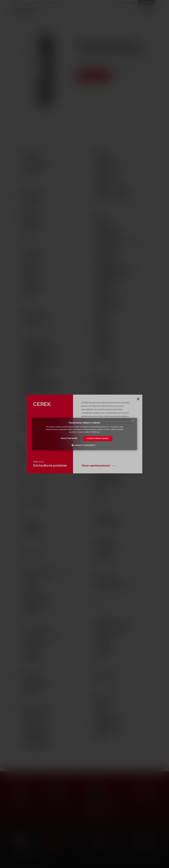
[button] (85, 445)
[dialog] (85, 434)
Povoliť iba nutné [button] (69, 438)
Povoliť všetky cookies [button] (98, 438)
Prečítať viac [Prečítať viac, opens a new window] (95, 432)
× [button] (133, 421)
